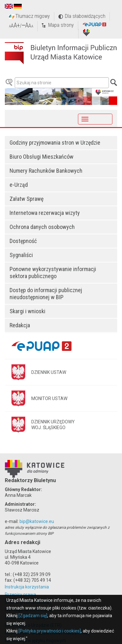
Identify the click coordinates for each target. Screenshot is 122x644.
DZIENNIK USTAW (49, 372)
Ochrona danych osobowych (42, 227)
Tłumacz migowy (33, 16)
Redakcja (20, 325)
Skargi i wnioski (27, 311)
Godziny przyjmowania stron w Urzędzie (55, 143)
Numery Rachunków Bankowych (46, 171)
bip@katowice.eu (37, 521)
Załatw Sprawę (27, 199)
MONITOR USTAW (49, 398)
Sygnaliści (21, 255)
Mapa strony (61, 25)
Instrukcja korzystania (27, 587)
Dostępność (23, 241)
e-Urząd (19, 185)
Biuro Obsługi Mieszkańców (42, 157)
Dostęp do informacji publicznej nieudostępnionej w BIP (46, 294)
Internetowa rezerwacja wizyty (45, 213)
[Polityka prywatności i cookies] (50, 631)
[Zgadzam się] (33, 616)
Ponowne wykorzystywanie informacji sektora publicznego (53, 273)
